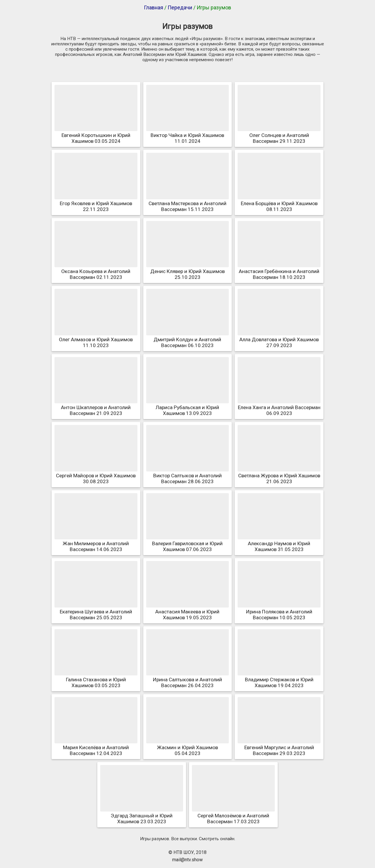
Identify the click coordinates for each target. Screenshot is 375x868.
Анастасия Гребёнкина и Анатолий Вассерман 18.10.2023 (279, 271)
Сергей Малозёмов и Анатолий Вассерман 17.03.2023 (233, 816)
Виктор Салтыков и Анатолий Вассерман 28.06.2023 (188, 476)
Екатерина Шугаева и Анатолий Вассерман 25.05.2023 (96, 612)
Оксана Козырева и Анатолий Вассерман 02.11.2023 (96, 271)
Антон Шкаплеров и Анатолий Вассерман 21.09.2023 (96, 407)
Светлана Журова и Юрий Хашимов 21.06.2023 (279, 476)
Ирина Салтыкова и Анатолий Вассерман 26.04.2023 (188, 680)
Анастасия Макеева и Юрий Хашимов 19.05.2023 (188, 612)
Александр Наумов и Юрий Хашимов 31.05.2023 (279, 543)
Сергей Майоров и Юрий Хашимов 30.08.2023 (96, 476)
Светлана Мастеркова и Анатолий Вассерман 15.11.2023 (188, 203)
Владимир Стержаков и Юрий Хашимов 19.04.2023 (279, 680)
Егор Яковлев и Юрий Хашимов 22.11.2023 (96, 203)
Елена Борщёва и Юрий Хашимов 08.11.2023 (279, 203)
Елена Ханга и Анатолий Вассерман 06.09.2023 (279, 407)
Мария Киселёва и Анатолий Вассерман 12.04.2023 (96, 747)
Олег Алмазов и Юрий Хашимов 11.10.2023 (96, 339)
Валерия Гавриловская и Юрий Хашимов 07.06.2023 (188, 543)
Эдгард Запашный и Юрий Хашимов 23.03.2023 (142, 816)
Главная (154, 7)
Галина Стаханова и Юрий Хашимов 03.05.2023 (96, 680)
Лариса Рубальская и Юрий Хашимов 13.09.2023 (188, 407)
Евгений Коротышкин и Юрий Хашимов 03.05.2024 (96, 135)
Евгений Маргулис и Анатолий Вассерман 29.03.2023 (279, 747)
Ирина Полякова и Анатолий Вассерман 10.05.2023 (279, 612)
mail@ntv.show (187, 860)
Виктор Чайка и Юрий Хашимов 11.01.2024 (188, 135)
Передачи (180, 7)
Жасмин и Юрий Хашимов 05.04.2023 (188, 747)
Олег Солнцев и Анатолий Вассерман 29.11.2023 (279, 135)
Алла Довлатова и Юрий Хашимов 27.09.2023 (279, 339)
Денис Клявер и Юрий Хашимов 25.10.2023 (188, 271)
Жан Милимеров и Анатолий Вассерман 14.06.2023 (96, 543)
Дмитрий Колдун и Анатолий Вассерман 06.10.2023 (188, 339)
